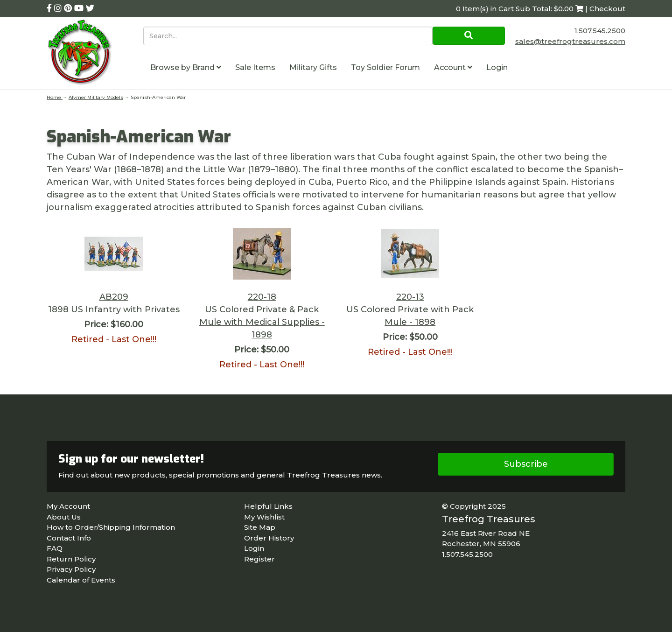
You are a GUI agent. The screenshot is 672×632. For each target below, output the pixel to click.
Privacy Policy (71, 569)
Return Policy (71, 559)
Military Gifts (313, 67)
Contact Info (69, 538)
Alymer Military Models (96, 97)
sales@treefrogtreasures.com (570, 41)
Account (453, 67)
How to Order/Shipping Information (111, 527)
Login (497, 67)
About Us (64, 517)
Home (55, 97)
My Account (68, 506)
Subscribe (526, 464)
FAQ (55, 548)
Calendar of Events (81, 580)
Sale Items (255, 67)
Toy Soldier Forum (385, 67)
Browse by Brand (186, 67)
